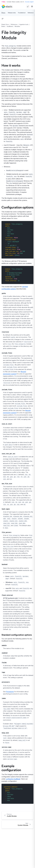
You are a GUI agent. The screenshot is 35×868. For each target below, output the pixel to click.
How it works (11, 65)
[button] (3, 19)
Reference (31, 13)
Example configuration (11, 768)
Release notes (12, 13)
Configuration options (17, 207)
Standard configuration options (17, 635)
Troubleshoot (22, 13)
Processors (10, 692)
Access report (29, 2)
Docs (3, 13)
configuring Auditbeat (13, 779)
